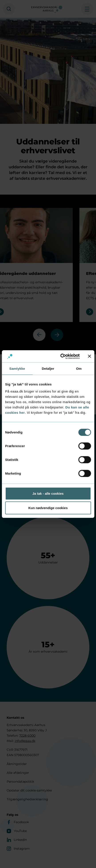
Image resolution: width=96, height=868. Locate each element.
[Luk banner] (89, 356)
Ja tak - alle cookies (48, 493)
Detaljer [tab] (48, 369)
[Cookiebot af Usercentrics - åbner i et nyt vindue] (61, 356)
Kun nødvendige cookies (48, 508)
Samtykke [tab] (17, 369)
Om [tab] (79, 369)
